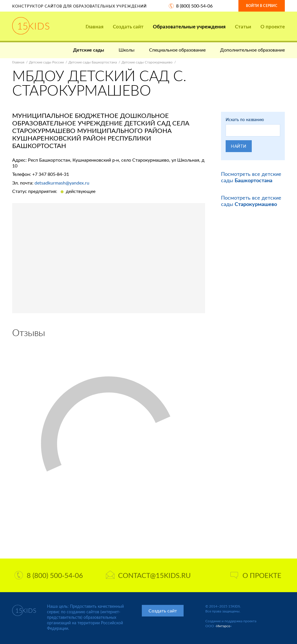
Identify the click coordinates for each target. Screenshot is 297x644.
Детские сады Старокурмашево (147, 62)
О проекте (273, 27)
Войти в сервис (262, 6)
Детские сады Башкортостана (93, 62)
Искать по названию (245, 120)
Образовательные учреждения (189, 27)
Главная (95, 27)
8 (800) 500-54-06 (194, 6)
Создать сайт (128, 27)
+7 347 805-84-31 (51, 174)
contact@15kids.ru (148, 575)
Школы (127, 50)
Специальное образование (177, 50)
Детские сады (89, 50)
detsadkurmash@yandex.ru (62, 183)
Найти (239, 146)
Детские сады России (46, 62)
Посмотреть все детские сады (251, 177)
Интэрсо (223, 626)
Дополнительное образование (252, 50)
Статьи (243, 27)
